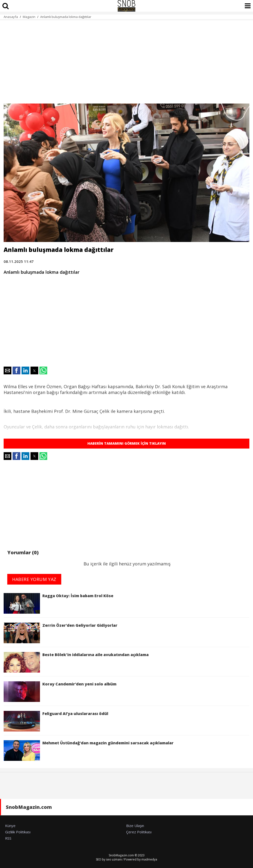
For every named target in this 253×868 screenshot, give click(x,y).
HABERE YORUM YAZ (34, 579)
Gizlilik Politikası (18, 832)
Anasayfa (11, 17)
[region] (126, 59)
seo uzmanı (114, 859)
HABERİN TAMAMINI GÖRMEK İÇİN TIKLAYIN (127, 443)
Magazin (29, 17)
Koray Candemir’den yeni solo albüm (60, 692)
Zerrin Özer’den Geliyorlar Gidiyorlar (61, 633)
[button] (8, 370)
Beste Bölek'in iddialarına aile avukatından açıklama (76, 662)
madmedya (149, 859)
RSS (8, 838)
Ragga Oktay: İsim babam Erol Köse (58, 603)
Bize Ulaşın (135, 826)
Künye (10, 826)
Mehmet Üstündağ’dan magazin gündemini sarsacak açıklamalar (89, 751)
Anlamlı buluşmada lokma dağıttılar (66, 17)
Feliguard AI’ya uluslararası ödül (56, 721)
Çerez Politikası (139, 832)
